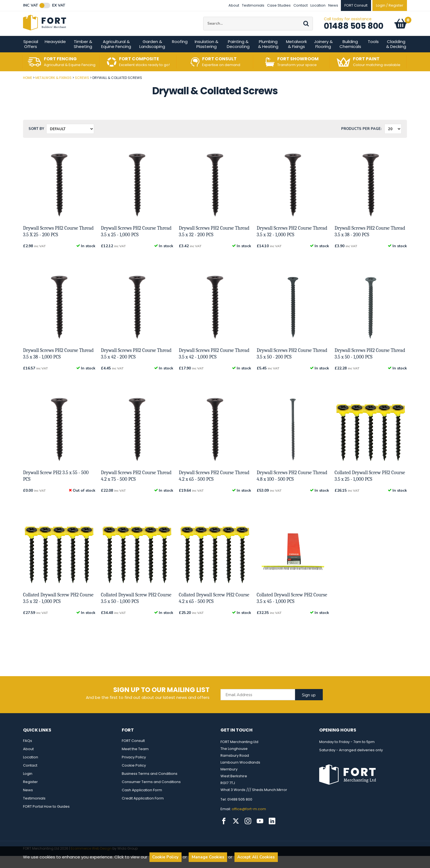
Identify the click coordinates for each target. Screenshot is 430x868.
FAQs (28, 753)
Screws (82, 90)
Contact (301, 5)
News (333, 5)
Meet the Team (135, 761)
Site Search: (203, 23)
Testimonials (253, 5)
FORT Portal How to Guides (46, 819)
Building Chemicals (350, 56)
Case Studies (279, 5)
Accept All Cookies (256, 857)
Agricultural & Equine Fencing (116, 56)
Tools (373, 54)
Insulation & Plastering (206, 56)
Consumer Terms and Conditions (151, 794)
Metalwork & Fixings (296, 56)
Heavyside (55, 54)
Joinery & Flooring (323, 56)
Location (318, 5)
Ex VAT (59, 5)
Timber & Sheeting (83, 56)
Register (30, 794)
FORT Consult (133, 753)
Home (28, 90)
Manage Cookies (208, 857)
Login (28, 786)
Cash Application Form (142, 802)
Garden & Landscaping (152, 56)
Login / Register (390, 5)
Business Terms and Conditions (150, 786)
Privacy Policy (134, 769)
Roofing (180, 54)
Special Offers (31, 56)
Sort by (36, 141)
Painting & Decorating (238, 56)
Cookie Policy (134, 777)
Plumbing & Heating (268, 56)
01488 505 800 (354, 32)
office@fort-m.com (249, 821)
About (234, 5)
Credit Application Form (143, 810)
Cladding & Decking (396, 56)
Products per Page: (361, 141)
